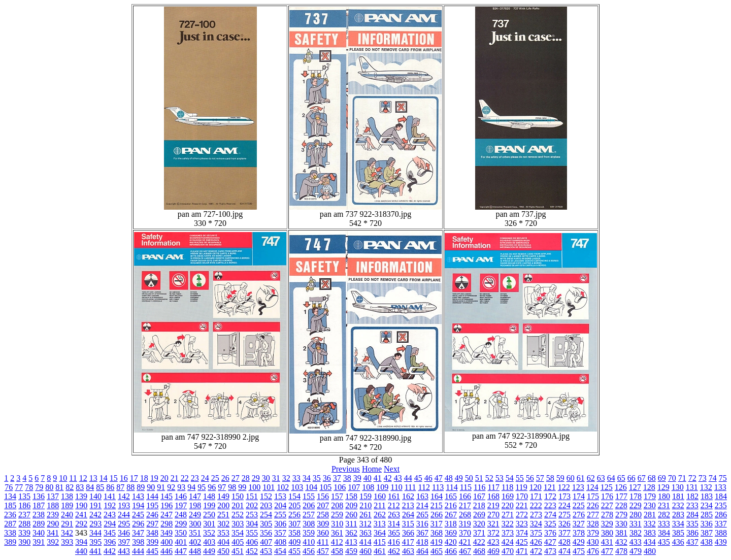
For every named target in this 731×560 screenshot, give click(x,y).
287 (10, 524)
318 (451, 524)
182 (692, 496)
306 (280, 524)
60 (571, 478)
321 (493, 524)
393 (67, 542)
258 (323, 515)
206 (309, 505)
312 (365, 524)
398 (138, 542)
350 (181, 533)
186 (24, 505)
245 (138, 515)
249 (195, 515)
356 (266, 533)
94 (191, 487)
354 (238, 533)
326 (564, 524)
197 (181, 505)
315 (408, 524)
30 (266, 478)
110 (396, 487)
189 (67, 505)
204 (280, 505)
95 (202, 487)
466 (451, 551)
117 (494, 487)
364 (380, 533)
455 (294, 551)
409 (294, 542)
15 (114, 478)
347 (138, 533)
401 (181, 542)
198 (195, 505)
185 (10, 505)
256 (294, 515)
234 (707, 505)
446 (167, 551)
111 (410, 487)
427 (550, 542)
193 (124, 505)
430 (593, 542)
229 (636, 505)
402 (195, 542)
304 (252, 524)
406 (252, 542)
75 (723, 478)
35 (317, 478)
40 (368, 478)
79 (39, 487)
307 (294, 524)
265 (422, 515)
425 (522, 542)
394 (81, 542)
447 (181, 551)
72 (692, 478)
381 (621, 533)
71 (682, 478)
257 (309, 515)
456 (309, 551)
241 (81, 515)
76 (9, 487)
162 (408, 496)
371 (479, 533)
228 (621, 505)
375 (536, 533)
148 (209, 496)
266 (437, 515)
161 (394, 496)
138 (67, 496)
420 (451, 542)
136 (39, 496)
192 (110, 505)
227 (607, 505)
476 (593, 551)
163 (422, 496)
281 (650, 515)
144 (152, 496)
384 (664, 533)
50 (469, 478)
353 (223, 533)
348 (152, 533)
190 (81, 505)
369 (451, 533)
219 (493, 505)
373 (508, 533)
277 (593, 515)
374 (522, 533)
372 (493, 533)
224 (564, 505)
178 (636, 496)
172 (550, 496)
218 (479, 505)
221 (522, 505)
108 (368, 487)
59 (560, 478)
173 (564, 496)
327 (579, 524)
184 (721, 496)
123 (578, 487)
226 (593, 505)
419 (437, 542)
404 (223, 542)
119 (521, 487)
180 (664, 496)
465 (437, 551)
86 (110, 487)
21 (175, 478)
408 (280, 542)
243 (110, 515)
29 (256, 478)
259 (337, 515)
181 (678, 496)
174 (579, 496)
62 (591, 478)
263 (394, 515)
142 (124, 496)
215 (437, 505)
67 (642, 478)
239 (53, 515)
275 (564, 515)
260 (351, 515)
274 (550, 515)
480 (650, 551)
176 (607, 496)
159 (365, 496)
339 (24, 533)
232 (678, 505)
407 (266, 542)
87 (120, 487)
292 (81, 524)
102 (283, 487)
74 (713, 478)
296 (138, 524)
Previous (346, 469)
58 (550, 478)
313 (380, 524)
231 (664, 505)
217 (465, 505)
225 (579, 505)
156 (323, 496)
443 (124, 551)
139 (81, 496)
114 (452, 487)
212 (394, 505)
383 (650, 533)
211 (379, 505)
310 (337, 524)
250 (209, 515)
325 (550, 524)
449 (209, 551)
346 (124, 533)
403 (209, 542)
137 (53, 496)
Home (372, 469)
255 (280, 515)
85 (100, 487)
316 (422, 524)
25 (215, 478)
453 (266, 551)
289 (39, 524)
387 (707, 533)
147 (195, 496)
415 (380, 542)
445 (152, 551)
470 (508, 551)
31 (276, 478)
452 (252, 551)
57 (540, 478)
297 (152, 524)
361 (337, 533)
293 (95, 524)
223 (550, 505)
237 (24, 515)
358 (294, 533)
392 (53, 542)
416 (394, 542)
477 (607, 551)
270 (493, 515)
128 (649, 487)
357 (280, 533)
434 (650, 542)
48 (449, 478)
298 (167, 524)
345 (110, 533)
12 (83, 478)
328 (593, 524)
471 (522, 551)
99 (242, 487)
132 (706, 487)
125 (607, 487)
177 (621, 496)
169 (508, 496)
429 (579, 542)
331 (636, 524)
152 (266, 496)
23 (195, 478)
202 (252, 505)
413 (351, 542)
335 (692, 524)
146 (181, 496)
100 (254, 487)
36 (327, 478)
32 (286, 478)
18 (144, 478)
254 (266, 515)
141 (110, 496)
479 (636, 551)
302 (223, 524)
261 (365, 515)
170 (522, 496)
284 (692, 515)
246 (152, 515)
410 (309, 542)
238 (39, 515)
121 (550, 487)
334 (678, 524)
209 (351, 505)
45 (418, 478)
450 (223, 551)
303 (238, 524)
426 (536, 542)
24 (205, 478)
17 (134, 478)
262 (380, 515)
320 (479, 524)
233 (692, 505)
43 (398, 478)
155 (309, 496)
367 (422, 533)
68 (652, 478)
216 (451, 505)
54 (510, 478)
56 (530, 478)
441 (95, 551)
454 (280, 551)
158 (351, 496)
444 (138, 551)
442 (110, 551)
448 (195, 551)
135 (24, 496)
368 (437, 533)
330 (621, 524)
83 (80, 487)
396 (110, 542)
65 (621, 478)
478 (621, 551)
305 (266, 524)
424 (508, 542)
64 (611, 478)
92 (171, 487)
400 (167, 542)
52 (489, 478)
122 (564, 487)
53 (500, 478)
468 (479, 551)
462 (394, 551)
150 (238, 496)
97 (222, 487)
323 (522, 524)
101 (269, 487)
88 (130, 487)
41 (378, 478)
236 (10, 515)
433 (636, 542)
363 (365, 533)
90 (151, 487)
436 (678, 542)
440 (81, 551)
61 (581, 478)
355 (252, 533)
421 (465, 542)
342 (67, 533)
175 (593, 496)
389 (10, 542)
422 (479, 542)
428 (564, 542)
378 (579, 533)
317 (437, 524)
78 (29, 487)
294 (110, 524)
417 (408, 542)
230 (650, 505)
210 (365, 505)
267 (451, 515)
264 (408, 515)
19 (154, 478)
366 (408, 533)
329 (607, 524)
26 (225, 478)
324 (536, 524)
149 (223, 496)
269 (479, 515)
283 (678, 515)
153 (280, 496)
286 (721, 515)
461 (380, 551)
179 (650, 496)
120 (536, 487)
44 (408, 478)
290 (53, 524)
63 (601, 478)
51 (479, 478)
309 (323, 524)
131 (692, 487)
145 (167, 496)
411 (323, 542)
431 (607, 542)
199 (209, 505)
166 (465, 496)
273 (536, 515)
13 (93, 478)
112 (424, 487)
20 (164, 478)
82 (70, 487)
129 (663, 487)
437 (692, 542)
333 (664, 524)
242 (95, 515)
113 (438, 487)
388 (721, 533)
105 (325, 487)
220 (508, 505)
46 (428, 478)
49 (459, 478)
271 (508, 515)
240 (67, 515)
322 (508, 524)
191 (95, 505)
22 (185, 478)
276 (579, 515)
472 (536, 551)
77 (19, 487)
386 (692, 533)
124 (592, 487)
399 (152, 542)
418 (422, 542)
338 (10, 533)
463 (408, 551)
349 (167, 533)
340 (39, 533)
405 (238, 542)
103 (297, 487)
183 (707, 496)
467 (465, 551)
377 (564, 533)
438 (707, 542)
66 (632, 478)
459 (351, 551)
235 (721, 505)
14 (104, 478)
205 (294, 505)
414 (365, 542)
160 (380, 496)
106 (340, 487)
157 (337, 496)
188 (53, 505)
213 (408, 505)
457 (323, 551)
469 (493, 551)
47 (439, 478)
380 (607, 533)
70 (672, 478)
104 (311, 487)
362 (351, 533)
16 (124, 478)
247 (167, 515)
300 (195, 524)
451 (238, 551)
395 (95, 542)
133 (720, 487)
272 (522, 515)
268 (465, 515)
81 (59, 487)
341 (53, 533)
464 (422, 551)
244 (124, 515)
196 (167, 505)
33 (296, 478)
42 (388, 478)
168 (493, 496)
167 (479, 496)
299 (181, 524)
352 (209, 533)
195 (152, 505)
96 (212, 487)
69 (662, 478)
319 (465, 524)
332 (650, 524)
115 (466, 487)
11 (73, 478)
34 (307, 478)
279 (621, 515)
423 (493, 542)
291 (67, 524)
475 (579, 551)
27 (236, 478)
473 (550, 551)
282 (664, 515)
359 (309, 533)
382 (636, 533)
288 (24, 524)
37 (337, 478)
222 (536, 505)
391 (39, 542)
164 (437, 496)
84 (90, 487)
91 (161, 487)
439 (721, 542)
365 (394, 533)
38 (347, 478)
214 (422, 505)
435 (664, 542)
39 (357, 478)
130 (678, 487)
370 (465, 533)
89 (141, 487)
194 (138, 505)
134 (10, 496)
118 (507, 487)
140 (95, 496)
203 (266, 505)
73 (703, 478)
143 (138, 496)
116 (479, 487)
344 (95, 533)
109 (382, 487)
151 (252, 496)
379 (593, 533)
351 (195, 533)
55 (520, 478)
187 (39, 505)
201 (238, 505)
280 (636, 515)
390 (24, 542)
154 (294, 496)
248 (181, 515)
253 (252, 515)
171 (536, 496)
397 (124, 542)
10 (63, 478)
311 (351, 524)
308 (309, 524)
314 (394, 524)
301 (209, 524)
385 (678, 533)
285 (707, 515)
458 (337, 551)
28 (246, 478)
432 (621, 542)
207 (323, 505)
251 (223, 515)
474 (564, 551)
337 (721, 524)
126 (621, 487)
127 (635, 487)
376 (550, 533)
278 (607, 515)
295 (124, 524)
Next (392, 469)
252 (238, 515)
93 (181, 487)
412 (337, 542)
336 (707, 524)
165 (451, 496)
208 (337, 505)
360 (323, 533)
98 (232, 487)
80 (49, 487)
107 (354, 487)
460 (365, 551)
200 (223, 505)
